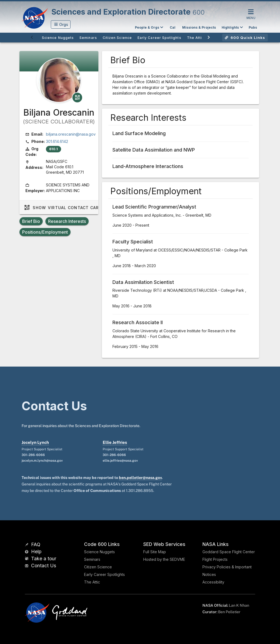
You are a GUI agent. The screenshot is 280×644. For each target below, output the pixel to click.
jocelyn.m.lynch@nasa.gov (42, 461)
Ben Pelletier (229, 612)
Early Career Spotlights (104, 574)
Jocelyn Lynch (35, 442)
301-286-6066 (33, 455)
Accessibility (213, 582)
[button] (61, 24)
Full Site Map (155, 552)
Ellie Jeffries (115, 442)
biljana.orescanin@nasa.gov (71, 134)
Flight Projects (215, 559)
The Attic (92, 582)
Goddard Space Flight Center (229, 552)
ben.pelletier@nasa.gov (140, 478)
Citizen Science (98, 567)
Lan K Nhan (239, 605)
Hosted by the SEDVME (164, 559)
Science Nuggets (99, 552)
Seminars (92, 559)
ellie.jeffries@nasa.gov (120, 461)
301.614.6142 (57, 141)
